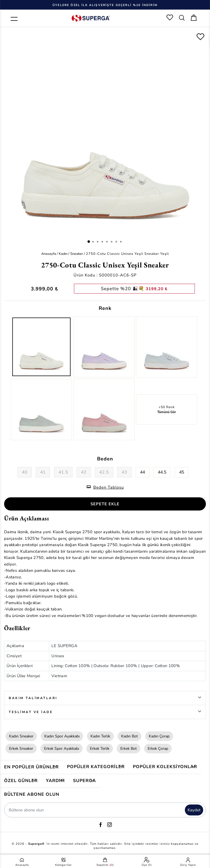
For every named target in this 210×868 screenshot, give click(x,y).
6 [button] (112, 242)
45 (182, 472)
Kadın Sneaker (21, 736)
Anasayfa (49, 254)
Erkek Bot (129, 749)
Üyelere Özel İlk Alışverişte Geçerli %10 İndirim (105, 5)
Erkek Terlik (100, 749)
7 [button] (116, 242)
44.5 (162, 472)
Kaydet (194, 810)
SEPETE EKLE (105, 504)
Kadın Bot (129, 736)
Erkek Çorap (158, 749)
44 (142, 472)
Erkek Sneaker (21, 749)
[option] (105, 5)
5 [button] (107, 242)
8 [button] (121, 242)
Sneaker (77, 254)
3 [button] (98, 242)
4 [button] (102, 242)
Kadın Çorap (159, 736)
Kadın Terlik (100, 736)
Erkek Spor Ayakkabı (62, 749)
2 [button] (93, 242)
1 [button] (89, 242)
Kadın (63, 254)
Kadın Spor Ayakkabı (62, 736)
